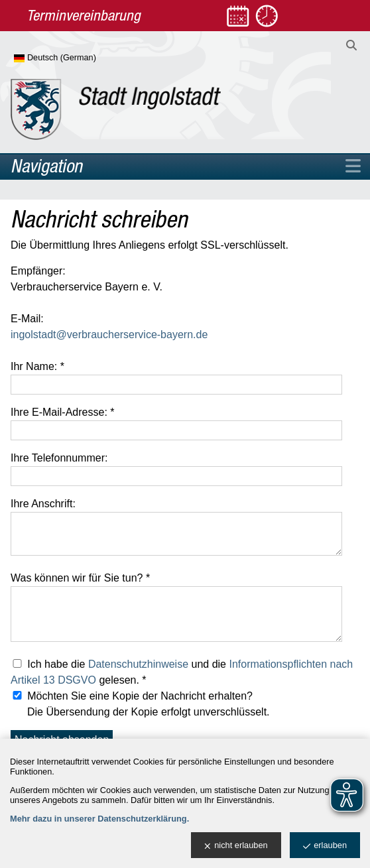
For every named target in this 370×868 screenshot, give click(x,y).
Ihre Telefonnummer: (59, 458)
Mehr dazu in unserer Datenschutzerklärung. (99, 819)
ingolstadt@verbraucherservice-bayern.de (109, 335)
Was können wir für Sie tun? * (80, 578)
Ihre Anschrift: (43, 504)
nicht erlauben (236, 846)
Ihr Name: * (37, 366)
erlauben (325, 846)
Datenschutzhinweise (138, 664)
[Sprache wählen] (77, 58)
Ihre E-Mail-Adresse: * (63, 412)
